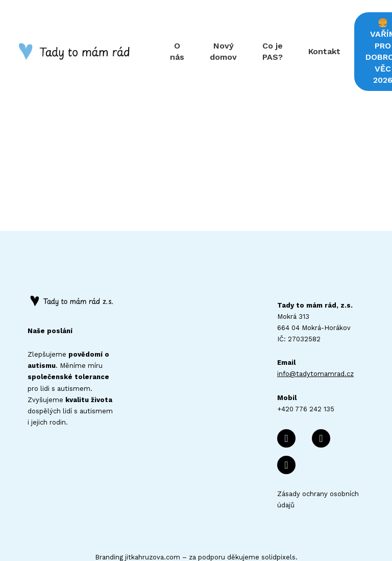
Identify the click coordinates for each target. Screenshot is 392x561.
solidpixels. (279, 512)
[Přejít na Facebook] (286, 393)
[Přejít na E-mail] (321, 393)
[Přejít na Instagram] (286, 420)
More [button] (363, 29)
